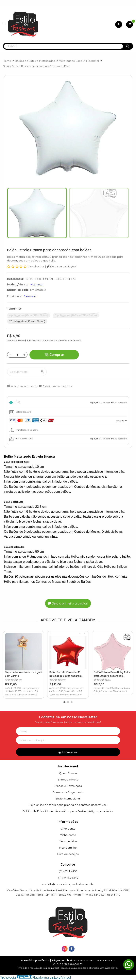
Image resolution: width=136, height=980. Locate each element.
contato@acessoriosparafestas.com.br (68, 884)
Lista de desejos (68, 854)
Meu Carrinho (68, 848)
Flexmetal (30, 296)
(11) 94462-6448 (68, 878)
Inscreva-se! (68, 752)
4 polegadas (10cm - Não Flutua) (29, 315)
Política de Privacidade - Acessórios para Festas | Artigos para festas (68, 811)
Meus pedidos (68, 841)
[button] (64, 702)
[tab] (68, 403)
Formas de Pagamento (68, 792)
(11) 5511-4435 (68, 871)
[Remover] (10, 355)
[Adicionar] (24, 355)
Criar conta (68, 829)
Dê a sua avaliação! (61, 266)
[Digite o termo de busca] (63, 46)
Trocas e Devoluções (68, 786)
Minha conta (68, 835)
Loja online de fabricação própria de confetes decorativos (68, 805)
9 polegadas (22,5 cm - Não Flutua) (76, 315)
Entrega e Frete (68, 779)
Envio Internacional (68, 798)
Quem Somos (68, 773)
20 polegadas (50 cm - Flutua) (27, 321)
